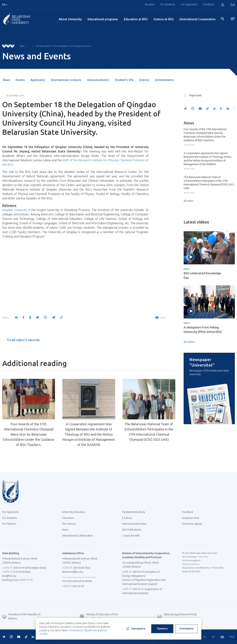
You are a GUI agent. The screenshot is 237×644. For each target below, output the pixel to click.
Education (68, 518)
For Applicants (189, 4)
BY (213, 637)
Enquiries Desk (191, 518)
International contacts (66, 80)
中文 (232, 637)
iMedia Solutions (191, 564)
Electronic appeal (192, 524)
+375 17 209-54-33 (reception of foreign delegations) (141, 574)
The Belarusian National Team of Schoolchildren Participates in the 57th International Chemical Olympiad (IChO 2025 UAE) (149, 432)
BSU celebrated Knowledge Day (202, 275)
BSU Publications (132, 530)
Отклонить (187, 629)
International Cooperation (198, 19)
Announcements (98, 80)
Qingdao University (15, 210)
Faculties (150, 4)
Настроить (135, 629)
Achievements (164, 80)
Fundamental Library (135, 512)
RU (205, 637)
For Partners (9, 524)
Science (144, 80)
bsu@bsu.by (9, 576)
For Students (168, 4)
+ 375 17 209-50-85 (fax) (76, 568)
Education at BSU (136, 19)
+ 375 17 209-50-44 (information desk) (24, 568)
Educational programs (103, 19)
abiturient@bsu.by (73, 572)
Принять (162, 629)
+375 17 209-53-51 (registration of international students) (142, 591)
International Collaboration (79, 536)
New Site (203, 557)
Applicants (38, 80)
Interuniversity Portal (136, 524)
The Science (70, 524)
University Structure (74, 512)
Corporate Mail (132, 536)
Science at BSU (164, 19)
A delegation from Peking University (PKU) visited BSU (203, 330)
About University (70, 19)
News (6, 80)
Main (22, 46)
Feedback (208, 4)
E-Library (129, 518)
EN (222, 637)
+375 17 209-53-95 (73, 586)
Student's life (124, 80)
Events (20, 80)
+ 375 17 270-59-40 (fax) (16, 572)
